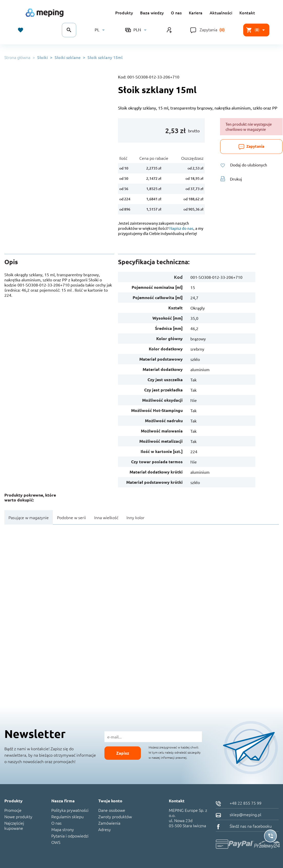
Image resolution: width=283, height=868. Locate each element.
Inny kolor (135, 517)
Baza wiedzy (152, 13)
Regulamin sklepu (67, 816)
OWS (56, 842)
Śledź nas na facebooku (244, 826)
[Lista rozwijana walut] (137, 30)
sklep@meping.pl (238, 814)
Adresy (105, 829)
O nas (176, 13)
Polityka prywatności (70, 810)
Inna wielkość (106, 517)
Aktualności (221, 13)
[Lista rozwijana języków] (101, 30)
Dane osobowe (112, 810)
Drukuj (231, 179)
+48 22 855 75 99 (239, 803)
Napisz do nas (181, 228)
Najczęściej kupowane (14, 825)
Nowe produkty (18, 816)
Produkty (124, 13)
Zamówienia (109, 823)
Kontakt (247, 13)
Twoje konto (110, 801)
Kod (178, 277)
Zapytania (208, 29)
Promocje (13, 810)
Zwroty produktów (115, 816)
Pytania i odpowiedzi (70, 836)
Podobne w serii (71, 517)
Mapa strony (63, 829)
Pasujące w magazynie (29, 517)
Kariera (196, 13)
